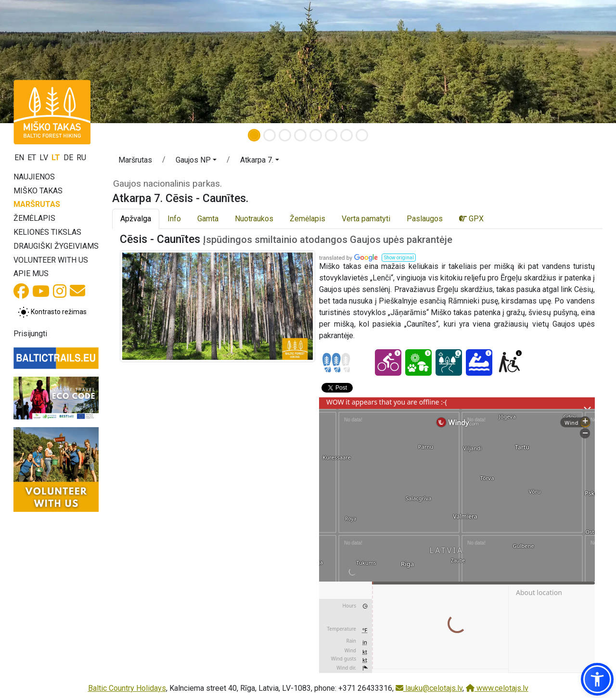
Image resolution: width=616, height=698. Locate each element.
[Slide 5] (316, 135)
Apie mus (31, 273)
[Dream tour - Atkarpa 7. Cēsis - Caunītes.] (449, 362)
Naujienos (34, 177)
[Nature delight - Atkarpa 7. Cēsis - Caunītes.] (418, 362)
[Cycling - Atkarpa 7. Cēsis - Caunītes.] (388, 362)
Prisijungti (30, 334)
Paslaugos (425, 219)
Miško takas (38, 191)
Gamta (208, 219)
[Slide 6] (331, 135)
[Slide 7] (346, 135)
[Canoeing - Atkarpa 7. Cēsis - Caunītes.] (479, 362)
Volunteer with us (51, 260)
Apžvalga (136, 219)
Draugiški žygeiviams (56, 246)
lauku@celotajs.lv (429, 688)
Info (174, 219)
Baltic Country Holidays (127, 688)
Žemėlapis (34, 218)
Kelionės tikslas (47, 232)
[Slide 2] (269, 135)
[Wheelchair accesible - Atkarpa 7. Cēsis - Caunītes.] (509, 362)
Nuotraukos (254, 219)
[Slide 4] (300, 135)
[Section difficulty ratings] (336, 363)
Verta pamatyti (366, 219)
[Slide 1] (254, 135)
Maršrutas (37, 204)
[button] (196, 162)
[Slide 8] (362, 135)
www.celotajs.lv (497, 688)
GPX (471, 219)
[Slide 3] (285, 135)
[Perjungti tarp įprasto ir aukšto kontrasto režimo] (52, 312)
